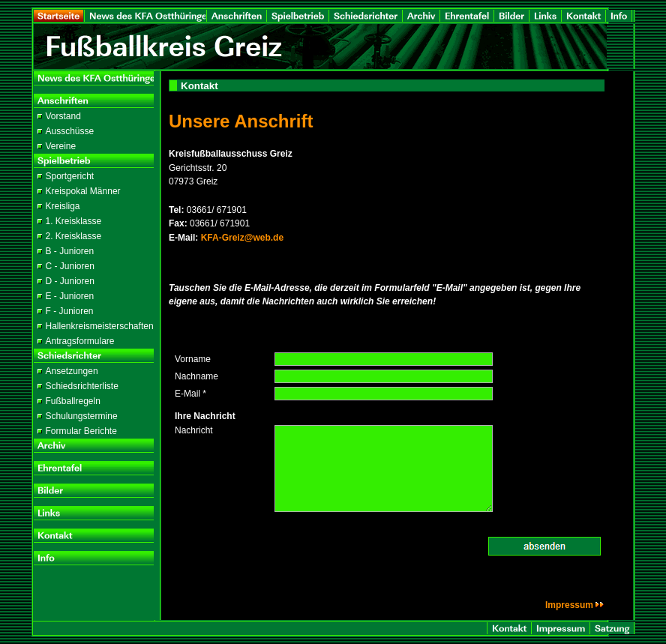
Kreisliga (63, 206)
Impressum (575, 605)
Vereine (61, 146)
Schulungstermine (82, 416)
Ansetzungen (72, 371)
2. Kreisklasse (74, 236)
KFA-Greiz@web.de (242, 238)
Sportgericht (70, 176)
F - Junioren (70, 311)
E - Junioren (70, 296)
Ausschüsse (70, 131)
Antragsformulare (80, 341)
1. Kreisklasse (74, 221)
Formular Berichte (81, 431)
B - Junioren (70, 251)
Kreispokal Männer (83, 191)
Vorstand (63, 116)
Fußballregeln (73, 401)
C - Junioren (70, 266)
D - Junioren (70, 281)
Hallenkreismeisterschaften (100, 326)
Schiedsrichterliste (82, 386)
